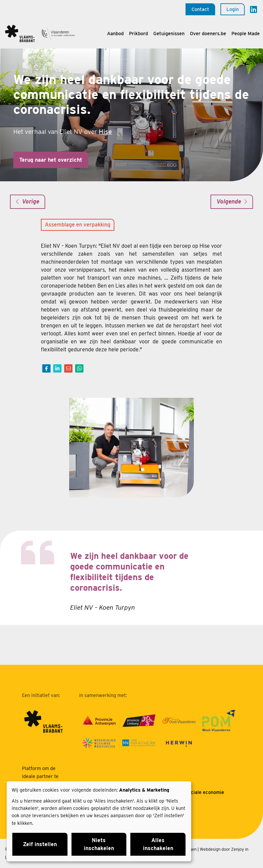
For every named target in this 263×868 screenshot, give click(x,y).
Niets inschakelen (99, 844)
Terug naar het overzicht (51, 160)
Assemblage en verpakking (78, 225)
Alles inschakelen (158, 844)
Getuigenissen (169, 33)
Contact (200, 9)
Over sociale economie (199, 792)
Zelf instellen (40, 844)
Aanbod (115, 33)
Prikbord (138, 33)
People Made (246, 33)
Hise (105, 132)
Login (233, 9)
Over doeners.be (208, 33)
